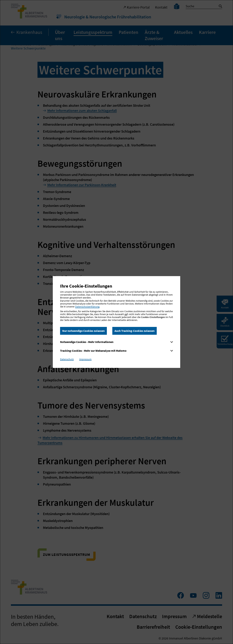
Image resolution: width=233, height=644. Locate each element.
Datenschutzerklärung (87, 307)
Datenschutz (67, 359)
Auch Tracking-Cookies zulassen (135, 331)
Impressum (85, 359)
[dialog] (116, 322)
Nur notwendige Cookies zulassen (83, 331)
